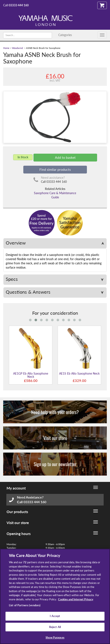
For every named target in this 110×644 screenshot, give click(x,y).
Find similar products (55, 169)
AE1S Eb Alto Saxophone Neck (79, 373)
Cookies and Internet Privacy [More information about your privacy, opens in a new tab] (76, 599)
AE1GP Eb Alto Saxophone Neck (31, 375)
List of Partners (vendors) (25, 605)
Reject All (55, 627)
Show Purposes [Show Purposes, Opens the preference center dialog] (55, 637)
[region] (55, 596)
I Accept (55, 616)
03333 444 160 (19, 5)
